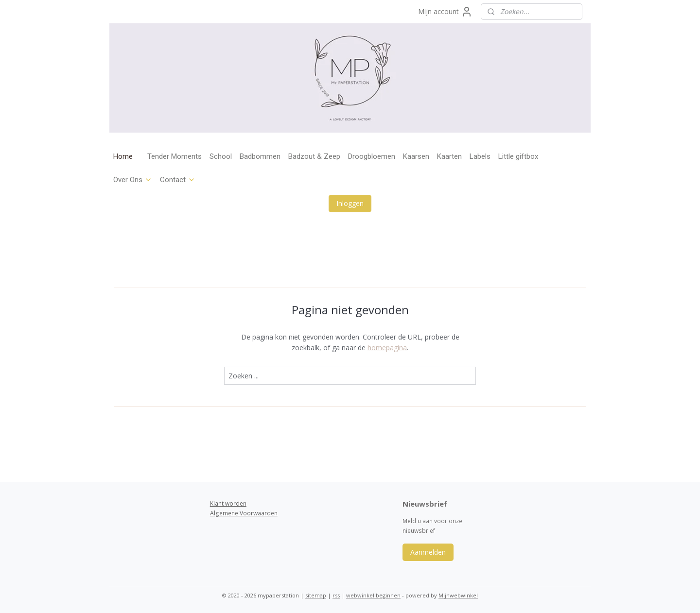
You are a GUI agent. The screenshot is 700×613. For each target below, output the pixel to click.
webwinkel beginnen (373, 595)
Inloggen (350, 203)
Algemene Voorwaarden (244, 513)
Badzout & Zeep (314, 156)
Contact (178, 180)
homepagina (387, 348)
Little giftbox (518, 156)
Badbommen (260, 156)
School (221, 156)
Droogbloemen (372, 156)
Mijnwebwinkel (458, 595)
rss (336, 595)
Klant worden (228, 503)
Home (123, 156)
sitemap (316, 595)
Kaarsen (416, 156)
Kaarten (449, 156)
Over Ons (133, 180)
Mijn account (445, 12)
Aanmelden (428, 552)
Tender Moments (175, 156)
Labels (480, 156)
